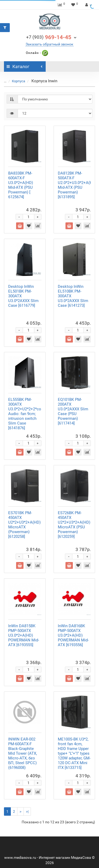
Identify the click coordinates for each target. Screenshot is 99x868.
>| (27, 811)
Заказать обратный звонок (49, 44)
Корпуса (18, 81)
